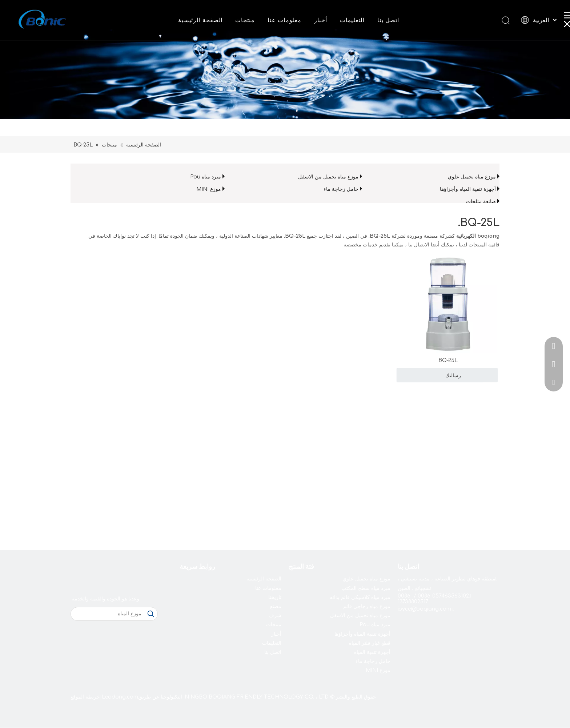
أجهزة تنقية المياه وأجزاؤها (468, 189)
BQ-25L (448, 360)
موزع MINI (209, 189)
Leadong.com (120, 697)
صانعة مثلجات (481, 202)
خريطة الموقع (85, 697)
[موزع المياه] (108, 614)
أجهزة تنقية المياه (372, 652)
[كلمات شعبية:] (151, 614)
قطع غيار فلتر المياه (370, 643)
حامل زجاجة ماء (341, 189)
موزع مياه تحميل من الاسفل (328, 177)
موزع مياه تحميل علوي (472, 177)
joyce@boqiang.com (424, 609)
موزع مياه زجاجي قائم (367, 606)
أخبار (321, 20)
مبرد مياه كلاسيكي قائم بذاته (360, 597)
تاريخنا (275, 597)
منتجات (245, 20)
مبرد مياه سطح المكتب (366, 588)
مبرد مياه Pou (206, 177)
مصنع (276, 606)
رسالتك (430, 375)
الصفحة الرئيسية (200, 20)
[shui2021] (285, 59)
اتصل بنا (388, 20)
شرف (275, 616)
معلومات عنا (284, 20)
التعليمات (352, 20)
